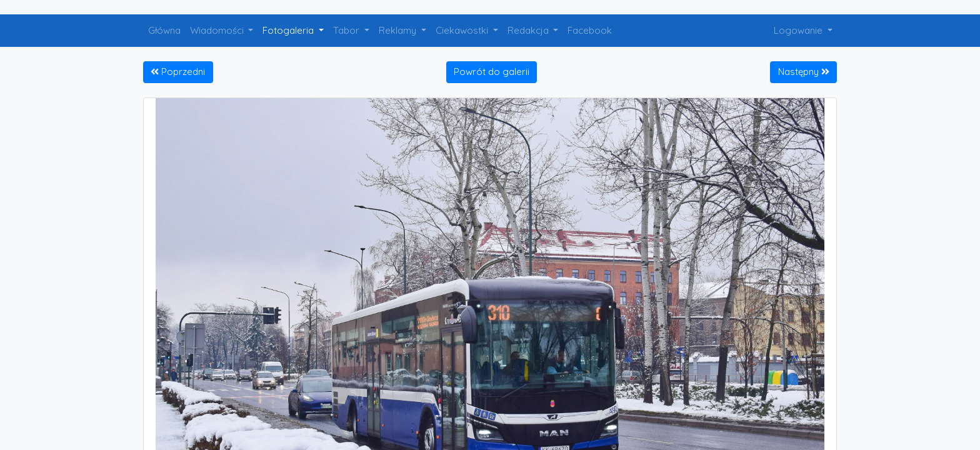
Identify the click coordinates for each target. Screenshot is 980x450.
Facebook (590, 30)
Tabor (347, 30)
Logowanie (799, 30)
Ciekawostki (463, 30)
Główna (164, 30)
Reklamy (399, 30)
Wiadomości (218, 30)
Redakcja (529, 30)
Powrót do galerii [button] (492, 72)
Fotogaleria (289, 30)
